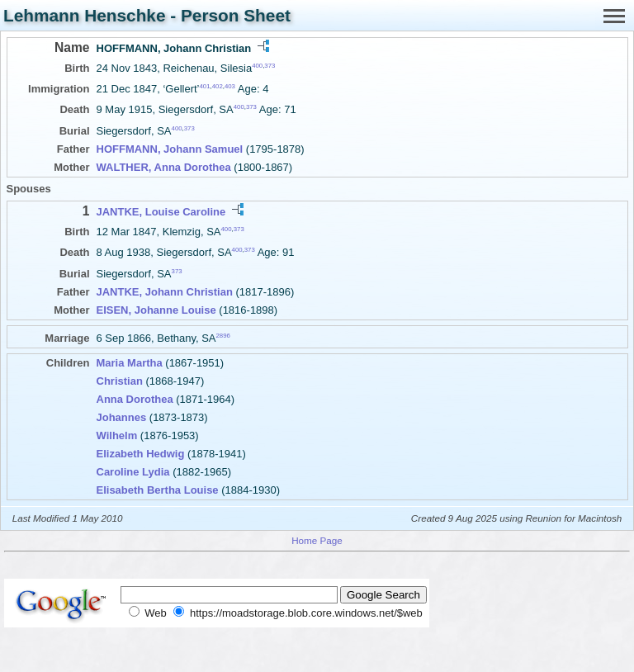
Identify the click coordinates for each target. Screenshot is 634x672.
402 (218, 86)
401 (205, 86)
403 (230, 86)
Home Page (317, 540)
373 (270, 66)
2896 (223, 335)
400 (257, 66)
